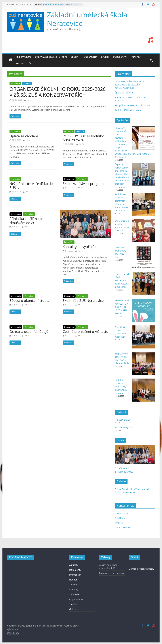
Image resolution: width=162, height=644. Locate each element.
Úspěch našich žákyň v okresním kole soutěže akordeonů (122, 280)
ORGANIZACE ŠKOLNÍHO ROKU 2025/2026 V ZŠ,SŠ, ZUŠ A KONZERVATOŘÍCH (58, 92)
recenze (20, 63)
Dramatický (75, 575)
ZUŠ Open (120, 518)
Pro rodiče (15, 83)
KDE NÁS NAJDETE (124, 427)
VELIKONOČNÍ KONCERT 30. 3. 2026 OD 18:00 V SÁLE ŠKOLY (122, 307)
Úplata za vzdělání (24, 136)
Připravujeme (24, 57)
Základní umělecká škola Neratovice (87, 19)
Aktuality (74, 565)
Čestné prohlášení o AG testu (86, 331)
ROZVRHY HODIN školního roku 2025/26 (83, 138)
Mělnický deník (122, 527)
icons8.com (13, 633)
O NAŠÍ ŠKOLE (122, 468)
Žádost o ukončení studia (29, 300)
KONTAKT (136, 57)
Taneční (73, 585)
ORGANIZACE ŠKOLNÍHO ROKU (51, 57)
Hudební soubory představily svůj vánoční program (121, 387)
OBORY (74, 57)
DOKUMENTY (91, 57)
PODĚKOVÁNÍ (120, 57)
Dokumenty (69, 179)
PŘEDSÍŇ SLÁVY (123, 420)
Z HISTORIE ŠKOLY (124, 472)
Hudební (74, 580)
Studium (27, 83)
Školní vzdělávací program (83, 184)
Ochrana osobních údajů (29, 331)
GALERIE (105, 57)
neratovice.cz (121, 513)
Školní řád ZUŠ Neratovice (83, 300)
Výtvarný (74, 589)
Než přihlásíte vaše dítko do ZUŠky (31, 186)
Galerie (73, 609)
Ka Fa (29, 100)
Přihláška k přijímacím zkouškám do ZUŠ (27, 220)
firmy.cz (119, 523)
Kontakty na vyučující (79, 247)
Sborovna (74, 594)
